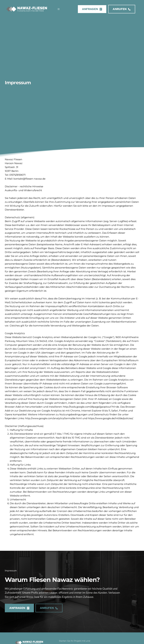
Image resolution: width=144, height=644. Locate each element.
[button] (57, 9)
